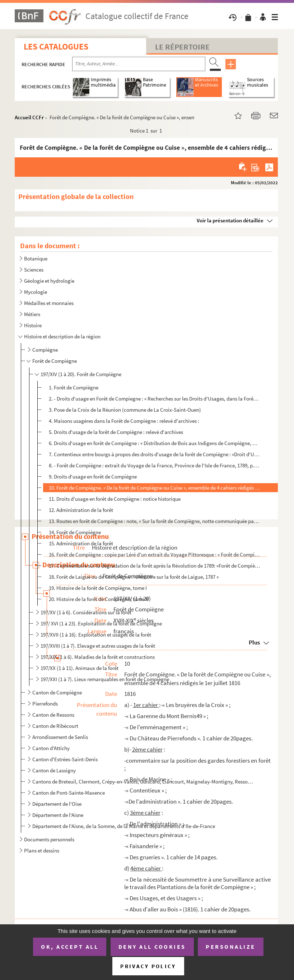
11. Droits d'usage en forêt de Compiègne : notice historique (115, 499)
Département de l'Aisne (58, 815)
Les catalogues (56, 47)
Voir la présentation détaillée (230, 220)
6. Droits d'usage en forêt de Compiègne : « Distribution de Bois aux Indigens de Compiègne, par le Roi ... (155, 443)
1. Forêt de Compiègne (74, 387)
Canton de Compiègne (57, 692)
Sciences (34, 270)
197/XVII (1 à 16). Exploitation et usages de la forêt (96, 635)
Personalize (231, 947)
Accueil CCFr (29, 117)
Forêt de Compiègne (55, 361)
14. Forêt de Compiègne (75, 532)
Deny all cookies (152, 947)
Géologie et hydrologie (49, 281)
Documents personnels (49, 839)
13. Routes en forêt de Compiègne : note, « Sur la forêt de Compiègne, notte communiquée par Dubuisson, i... (155, 521)
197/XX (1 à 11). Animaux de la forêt (80, 668)
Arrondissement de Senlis (60, 737)
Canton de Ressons (53, 715)
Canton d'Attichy (51, 748)
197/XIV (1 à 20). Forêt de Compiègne (81, 374)
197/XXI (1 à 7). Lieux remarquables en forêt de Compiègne (105, 679)
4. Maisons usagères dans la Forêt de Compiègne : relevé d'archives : (124, 421)
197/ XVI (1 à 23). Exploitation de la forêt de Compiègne (101, 623)
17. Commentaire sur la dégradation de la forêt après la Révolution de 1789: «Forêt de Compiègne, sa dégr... (155, 566)
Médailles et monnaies (49, 303)
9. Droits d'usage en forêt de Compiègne (93, 477)
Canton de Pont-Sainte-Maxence (69, 793)
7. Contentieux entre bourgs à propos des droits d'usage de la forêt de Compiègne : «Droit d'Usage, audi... (155, 454)
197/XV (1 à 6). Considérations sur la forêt (86, 612)
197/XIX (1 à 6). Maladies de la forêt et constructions (98, 657)
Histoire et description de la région (62, 336)
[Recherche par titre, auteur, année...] (139, 64)
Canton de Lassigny (54, 770)
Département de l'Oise (57, 804)
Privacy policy (148, 966)
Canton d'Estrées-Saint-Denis (65, 759)
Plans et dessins (42, 850)
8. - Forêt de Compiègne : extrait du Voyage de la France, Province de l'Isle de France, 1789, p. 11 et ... (155, 465)
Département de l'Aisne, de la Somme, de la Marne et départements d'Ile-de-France (124, 826)
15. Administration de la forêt (81, 543)
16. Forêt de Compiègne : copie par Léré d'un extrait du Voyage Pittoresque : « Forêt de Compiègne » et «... (155, 554)
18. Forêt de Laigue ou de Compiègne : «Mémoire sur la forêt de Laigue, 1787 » (134, 577)
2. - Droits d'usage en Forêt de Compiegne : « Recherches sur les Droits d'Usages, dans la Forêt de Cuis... (155, 399)
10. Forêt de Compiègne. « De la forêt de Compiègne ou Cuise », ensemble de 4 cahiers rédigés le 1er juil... (155, 488)
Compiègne (45, 350)
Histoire (33, 325)
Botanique (36, 258)
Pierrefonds (45, 704)
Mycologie (36, 292)
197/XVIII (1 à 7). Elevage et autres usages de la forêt (98, 646)
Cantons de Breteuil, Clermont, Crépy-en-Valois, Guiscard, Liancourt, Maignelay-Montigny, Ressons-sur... (143, 782)
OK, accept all (70, 947)
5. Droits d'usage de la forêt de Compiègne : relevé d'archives (116, 432)
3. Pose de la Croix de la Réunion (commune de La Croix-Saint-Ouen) (125, 410)
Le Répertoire (182, 47)
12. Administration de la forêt (81, 510)
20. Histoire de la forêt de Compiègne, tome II (99, 599)
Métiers (32, 314)
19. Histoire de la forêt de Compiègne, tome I (98, 588)
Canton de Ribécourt (55, 726)
